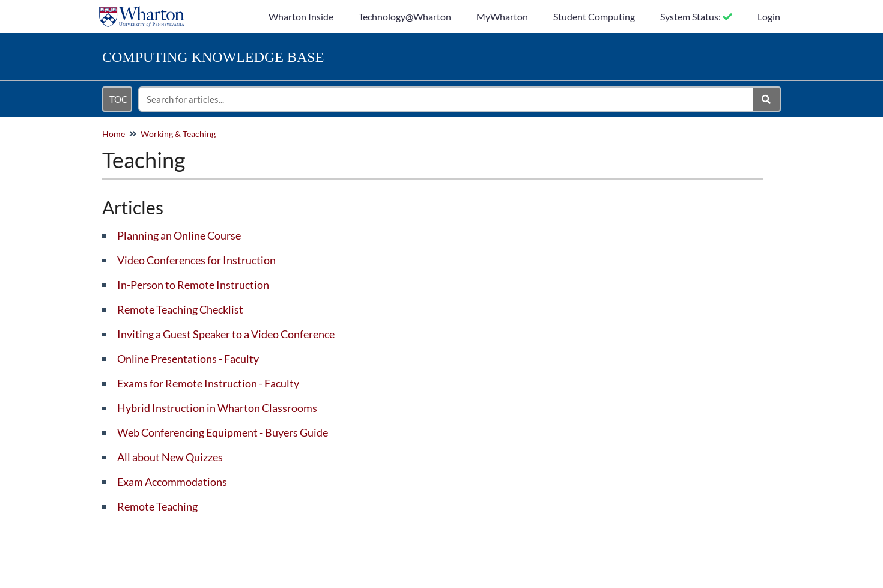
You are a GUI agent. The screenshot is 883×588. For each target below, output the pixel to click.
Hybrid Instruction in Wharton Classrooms (217, 408)
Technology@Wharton (405, 17)
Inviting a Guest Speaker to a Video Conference (226, 334)
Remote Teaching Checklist (180, 309)
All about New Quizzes (170, 457)
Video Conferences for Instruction (196, 260)
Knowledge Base (213, 57)
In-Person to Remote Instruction (193, 285)
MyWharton (502, 17)
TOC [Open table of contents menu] (118, 99)
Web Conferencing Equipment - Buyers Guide (223, 432)
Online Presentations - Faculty (188, 359)
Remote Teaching (157, 506)
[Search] (767, 99)
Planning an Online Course (179, 235)
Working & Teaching (178, 134)
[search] (446, 99)
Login (769, 17)
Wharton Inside (301, 17)
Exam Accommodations (172, 482)
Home (114, 134)
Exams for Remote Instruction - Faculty (208, 383)
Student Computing (594, 17)
